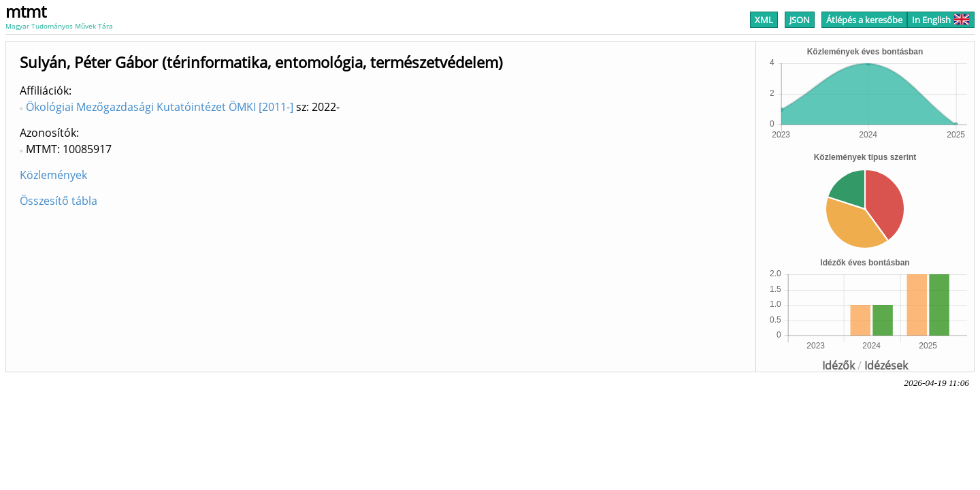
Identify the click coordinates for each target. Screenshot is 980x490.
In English (941, 20)
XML (764, 20)
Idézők (838, 365)
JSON (800, 20)
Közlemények (53, 175)
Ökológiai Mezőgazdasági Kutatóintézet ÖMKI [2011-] (160, 107)
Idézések (886, 365)
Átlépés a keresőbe (864, 20)
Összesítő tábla (59, 201)
